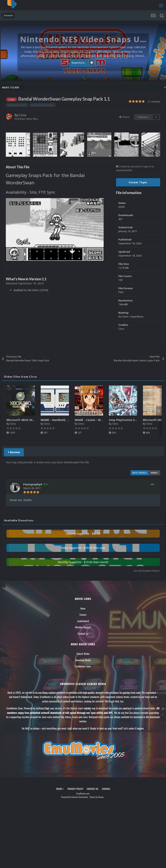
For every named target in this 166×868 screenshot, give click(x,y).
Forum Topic (138, 182)
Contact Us (83, 634)
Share (124, 117)
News (83, 608)
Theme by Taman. (97, 797)
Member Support (83, 627)
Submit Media (83, 654)
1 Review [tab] (14, 452)
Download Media (83, 660)
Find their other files (26, 119)
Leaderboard (83, 621)
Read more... (82, 63)
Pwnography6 (33, 484)
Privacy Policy (75, 789)
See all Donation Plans (147, 571)
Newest (154, 473)
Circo (23, 115)
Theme (60, 789)
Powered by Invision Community (75, 797)
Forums (83, 615)
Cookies (106, 789)
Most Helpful (140, 473)
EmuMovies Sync (83, 666)
